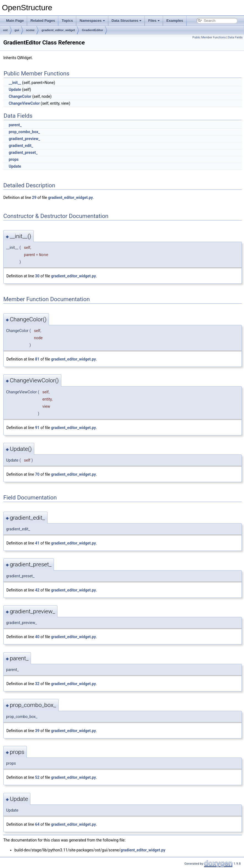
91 (37, 428)
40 (37, 637)
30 (37, 276)
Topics (67, 21)
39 (37, 731)
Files (154, 21)
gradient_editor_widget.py (70, 198)
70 (37, 474)
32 (37, 684)
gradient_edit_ (21, 146)
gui (17, 30)
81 (37, 359)
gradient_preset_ (23, 152)
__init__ (15, 83)
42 (37, 590)
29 (34, 198)
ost (5, 30)
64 (37, 824)
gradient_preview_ (24, 139)
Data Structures (127, 21)
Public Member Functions (209, 37)
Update (15, 90)
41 (37, 543)
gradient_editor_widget (58, 30)
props (14, 159)
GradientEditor (92, 30)
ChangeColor (20, 96)
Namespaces (92, 21)
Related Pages (43, 21)
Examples (175, 21)
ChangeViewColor (24, 103)
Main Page (15, 21)
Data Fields (235, 37)
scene (30, 30)
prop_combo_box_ (24, 132)
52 (37, 777)
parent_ (15, 125)
